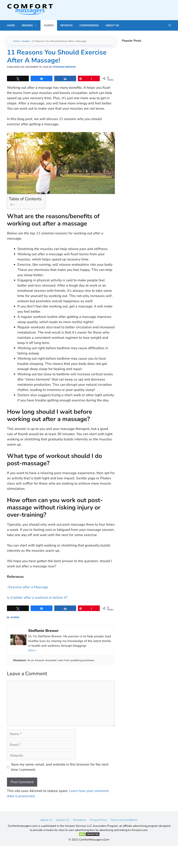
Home (11, 25)
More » (32, 650)
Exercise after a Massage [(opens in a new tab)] (28, 587)
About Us (112, 25)
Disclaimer (80, 820)
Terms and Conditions (124, 820)
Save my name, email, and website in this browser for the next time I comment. (60, 767)
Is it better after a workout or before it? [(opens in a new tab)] (37, 598)
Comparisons (89, 25)
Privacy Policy (98, 820)
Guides (49, 25)
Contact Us (63, 820)
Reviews (66, 25)
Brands (31, 25)
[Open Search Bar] (170, 25)
